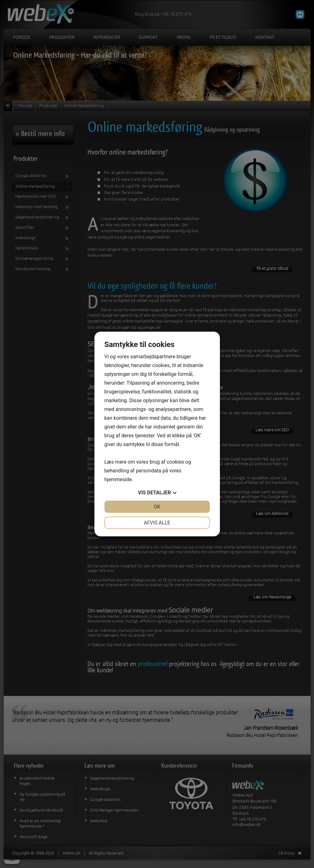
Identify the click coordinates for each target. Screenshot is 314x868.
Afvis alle (157, 523)
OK (157, 507)
